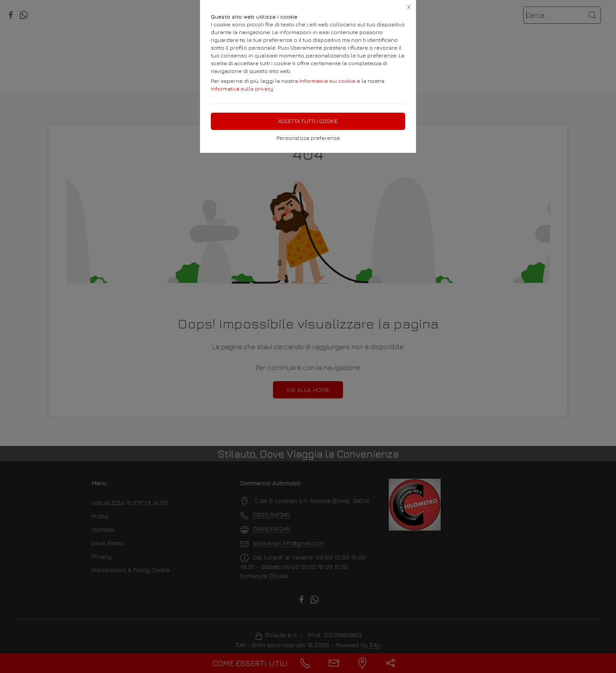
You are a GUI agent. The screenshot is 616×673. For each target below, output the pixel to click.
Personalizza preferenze (308, 138)
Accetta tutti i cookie (308, 121)
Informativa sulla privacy (242, 89)
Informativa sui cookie (327, 81)
